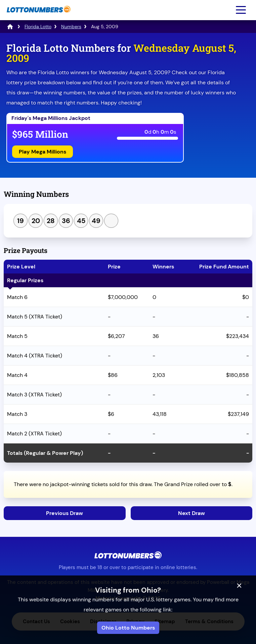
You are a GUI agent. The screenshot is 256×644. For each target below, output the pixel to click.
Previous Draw (65, 513)
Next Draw (191, 513)
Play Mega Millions (42, 152)
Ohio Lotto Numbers (128, 628)
